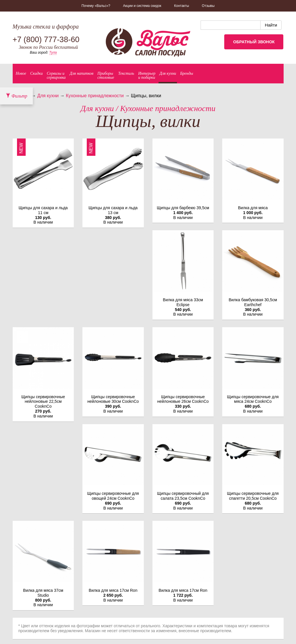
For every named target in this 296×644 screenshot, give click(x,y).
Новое (21, 73)
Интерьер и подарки (147, 75)
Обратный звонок (254, 42)
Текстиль (126, 73)
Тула (53, 53)
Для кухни (168, 73)
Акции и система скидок (142, 6)
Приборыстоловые (106, 75)
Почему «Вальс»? (96, 6)
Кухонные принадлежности (95, 96)
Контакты (182, 6)
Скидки (37, 73)
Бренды (187, 73)
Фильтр (16, 96)
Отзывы (208, 6)
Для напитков (82, 73)
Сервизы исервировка (56, 75)
